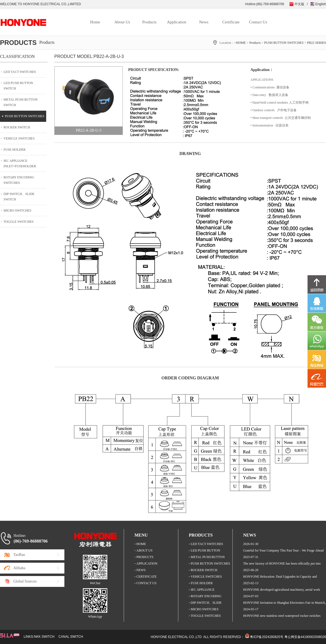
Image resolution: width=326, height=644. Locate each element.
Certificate (231, 22)
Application (177, 22)
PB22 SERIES (316, 43)
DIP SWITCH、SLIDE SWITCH (19, 197)
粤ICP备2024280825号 (267, 637)
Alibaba (19, 568)
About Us (122, 22)
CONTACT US (146, 583)
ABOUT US (144, 550)
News (204, 22)
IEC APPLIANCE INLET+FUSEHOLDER (20, 163)
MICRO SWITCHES (17, 210)
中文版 (299, 4)
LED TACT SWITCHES (20, 72)
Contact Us (258, 22)
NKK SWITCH (44, 637)
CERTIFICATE (147, 577)
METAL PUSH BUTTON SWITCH (21, 102)
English (321, 4)
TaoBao (19, 555)
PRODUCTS (145, 557)
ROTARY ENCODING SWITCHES (19, 180)
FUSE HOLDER (15, 150)
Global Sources (25, 581)
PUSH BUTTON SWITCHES (284, 43)
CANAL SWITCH (71, 637)
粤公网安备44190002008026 (305, 637)
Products (150, 22)
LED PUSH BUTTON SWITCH (18, 86)
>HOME (240, 43)
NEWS (141, 570)
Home (95, 22)
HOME (141, 544)
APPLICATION (147, 563)
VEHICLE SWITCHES (19, 138)
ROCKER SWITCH (17, 127)
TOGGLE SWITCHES (19, 222)
